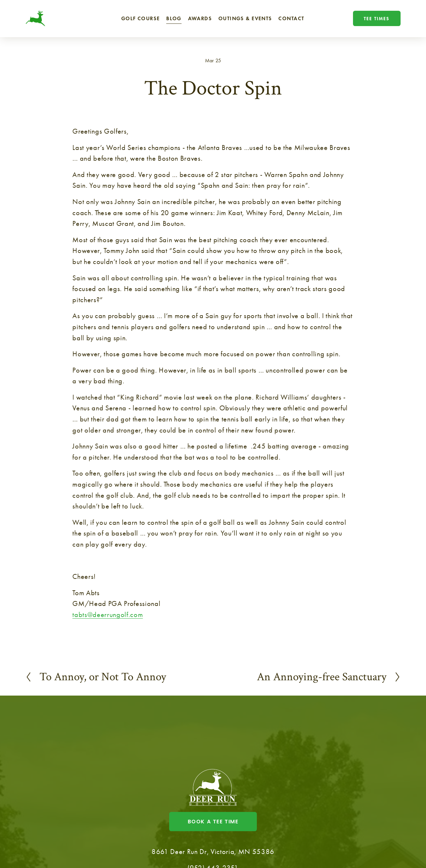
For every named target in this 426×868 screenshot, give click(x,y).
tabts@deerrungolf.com (108, 615)
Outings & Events (245, 18)
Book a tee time (213, 822)
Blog (174, 18)
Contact (291, 18)
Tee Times (377, 19)
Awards (200, 18)
